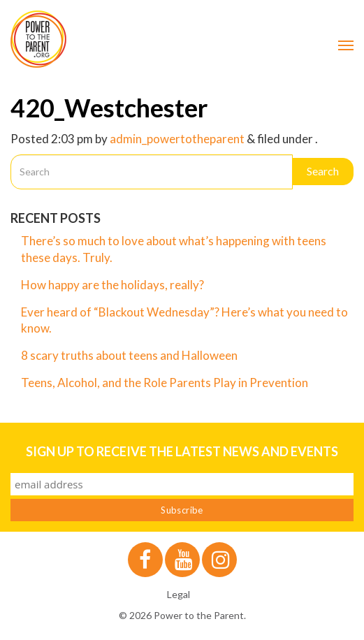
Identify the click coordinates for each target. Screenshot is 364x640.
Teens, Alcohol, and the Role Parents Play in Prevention (165, 383)
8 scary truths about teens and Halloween (129, 355)
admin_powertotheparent (177, 139)
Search (323, 171)
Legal (179, 594)
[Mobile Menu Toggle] (346, 45)
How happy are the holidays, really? (112, 285)
